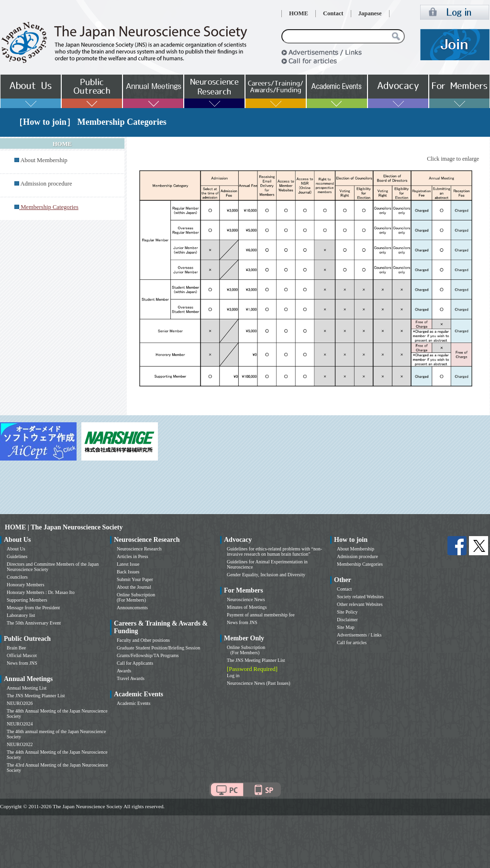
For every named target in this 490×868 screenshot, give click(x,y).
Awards (124, 671)
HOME (299, 13)
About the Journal (134, 587)
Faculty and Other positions (143, 640)
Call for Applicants (135, 663)
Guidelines (17, 556)
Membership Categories (360, 564)
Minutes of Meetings (247, 607)
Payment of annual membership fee (261, 615)
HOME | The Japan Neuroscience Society (64, 527)
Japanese (370, 13)
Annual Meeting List (27, 688)
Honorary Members (26, 585)
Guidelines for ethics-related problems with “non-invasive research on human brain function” (274, 551)
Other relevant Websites (360, 604)
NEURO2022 (20, 744)
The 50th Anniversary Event (34, 623)
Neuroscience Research (139, 549)
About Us (16, 549)
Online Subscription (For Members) (136, 597)
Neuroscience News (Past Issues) (258, 683)
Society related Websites (360, 597)
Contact (333, 13)
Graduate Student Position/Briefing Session (158, 648)
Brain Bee (16, 648)
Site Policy (347, 612)
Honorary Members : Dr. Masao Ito (41, 592)
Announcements (132, 608)
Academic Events (134, 703)
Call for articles (352, 643)
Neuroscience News (246, 599)
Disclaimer (347, 620)
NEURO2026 (20, 703)
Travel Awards (131, 678)
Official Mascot (22, 655)
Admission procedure (46, 184)
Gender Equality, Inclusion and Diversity (266, 575)
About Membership (44, 160)
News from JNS (22, 663)
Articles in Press (133, 556)
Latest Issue (128, 564)
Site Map (345, 627)
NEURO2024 (20, 724)
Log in (233, 676)
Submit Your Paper (135, 579)
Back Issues (128, 572)
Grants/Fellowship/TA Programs (148, 655)
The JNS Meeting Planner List (36, 696)
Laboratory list (21, 615)
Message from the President (33, 608)
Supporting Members (27, 600)
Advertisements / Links (359, 635)
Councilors (17, 577)
